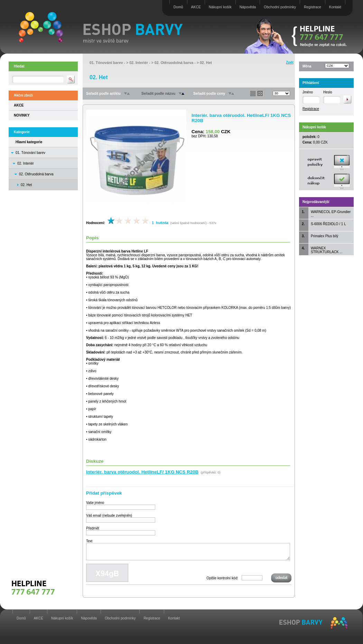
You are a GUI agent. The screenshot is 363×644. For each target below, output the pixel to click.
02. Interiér (26, 163)
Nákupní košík (220, 7)
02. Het (206, 63)
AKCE (196, 7)
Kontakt (335, 7)
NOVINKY (22, 115)
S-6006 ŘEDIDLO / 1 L (328, 224)
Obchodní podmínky (280, 7)
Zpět (290, 62)
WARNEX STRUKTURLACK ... (327, 250)
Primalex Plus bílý (324, 236)
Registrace (313, 7)
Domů (178, 7)
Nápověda (248, 7)
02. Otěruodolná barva (36, 174)
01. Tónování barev (30, 153)
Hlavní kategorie (29, 142)
